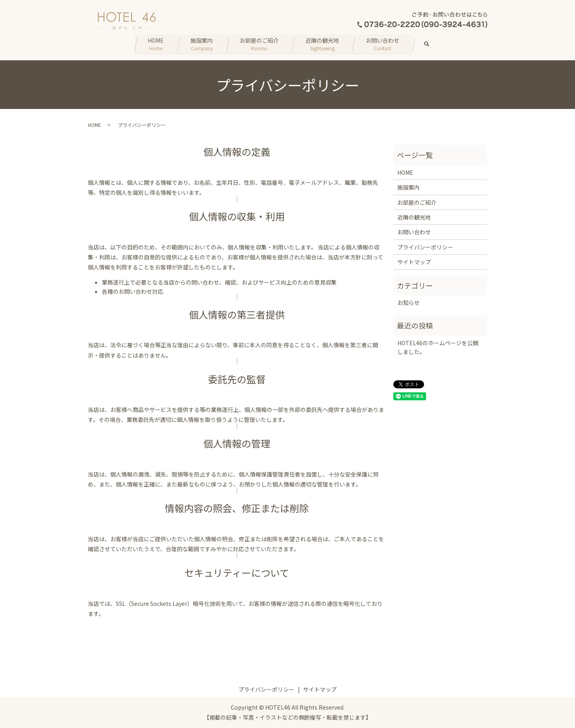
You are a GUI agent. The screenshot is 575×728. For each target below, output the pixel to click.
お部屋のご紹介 (259, 44)
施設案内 (200, 44)
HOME (153, 44)
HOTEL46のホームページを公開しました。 (438, 347)
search (437, 44)
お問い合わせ (385, 44)
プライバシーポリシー (425, 247)
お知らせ (408, 302)
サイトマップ (414, 261)
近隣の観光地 (323, 44)
